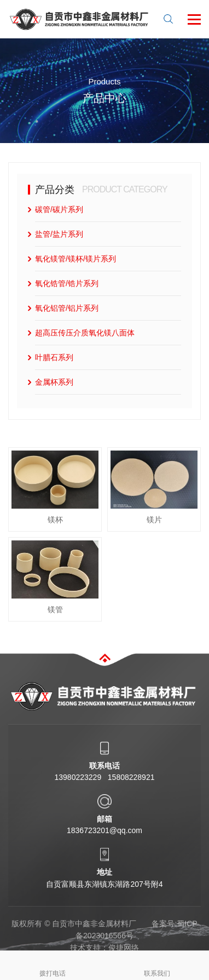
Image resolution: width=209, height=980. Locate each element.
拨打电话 (53, 964)
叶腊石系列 (54, 357)
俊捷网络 (124, 948)
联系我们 (157, 964)
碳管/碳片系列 (59, 209)
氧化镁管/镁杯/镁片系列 (76, 259)
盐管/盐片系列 (59, 234)
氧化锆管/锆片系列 (67, 283)
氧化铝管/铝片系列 (67, 308)
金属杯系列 (54, 382)
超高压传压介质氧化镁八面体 (85, 333)
